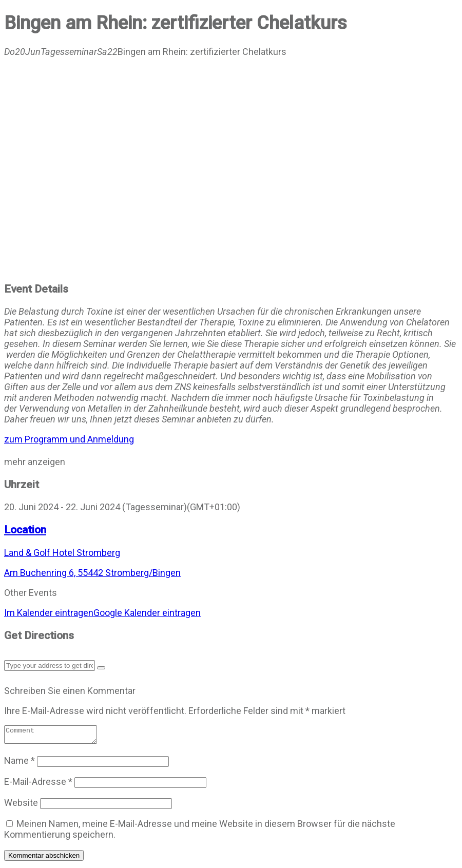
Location (25, 529)
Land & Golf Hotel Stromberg (62, 553)
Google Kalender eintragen (147, 613)
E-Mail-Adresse (38, 785)
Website (21, 806)
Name (20, 764)
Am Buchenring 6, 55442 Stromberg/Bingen (92, 573)
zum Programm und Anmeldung (69, 439)
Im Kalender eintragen (49, 613)
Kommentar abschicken (44, 859)
